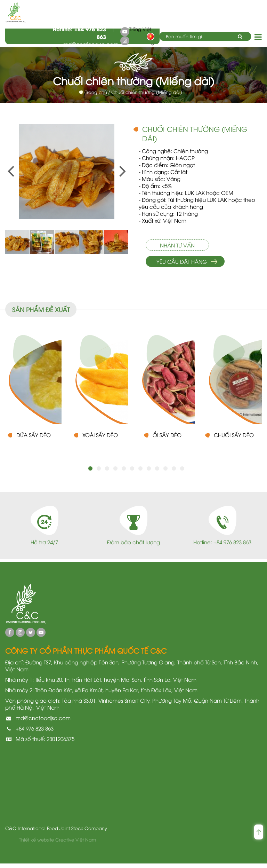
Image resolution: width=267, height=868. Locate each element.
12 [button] (182, 473)
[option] (67, 172)
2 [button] (99, 473)
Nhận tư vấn (177, 245)
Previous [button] (7, 161)
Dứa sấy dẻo (34, 439)
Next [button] (119, 161)
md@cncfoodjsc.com (91, 44)
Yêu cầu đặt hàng (182, 261)
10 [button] (165, 473)
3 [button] (107, 473)
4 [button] (115, 473)
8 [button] (149, 473)
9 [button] (157, 473)
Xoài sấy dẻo (100, 439)
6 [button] (132, 473)
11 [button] (174, 473)
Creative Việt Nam (76, 844)
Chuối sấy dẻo (234, 439)
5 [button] (124, 473)
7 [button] (140, 473)
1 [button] (90, 473)
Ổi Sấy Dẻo (167, 439)
